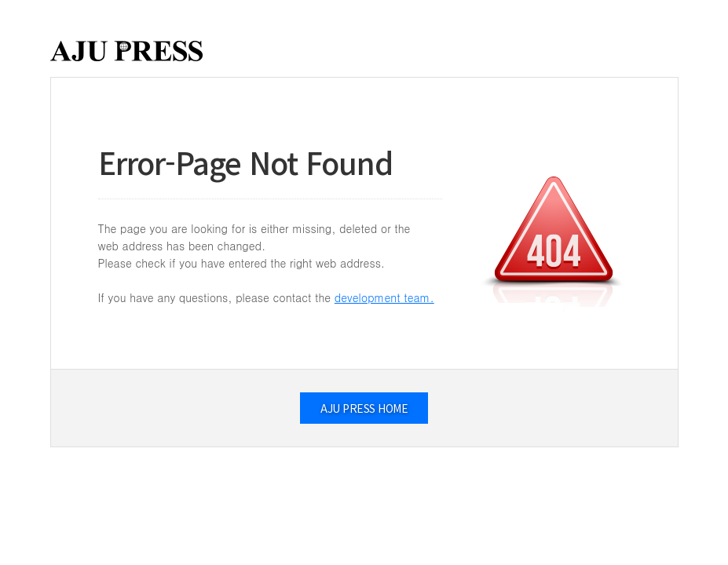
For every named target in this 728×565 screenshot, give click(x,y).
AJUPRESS (126, 51)
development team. (384, 297)
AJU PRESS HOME (364, 408)
